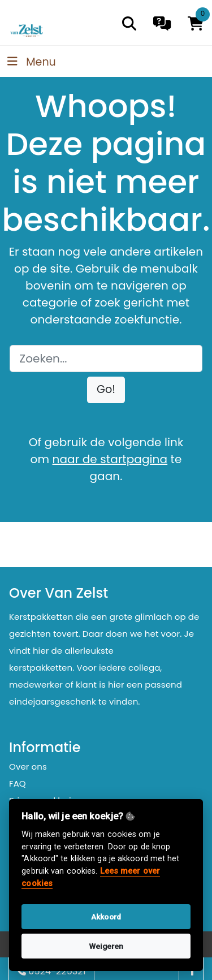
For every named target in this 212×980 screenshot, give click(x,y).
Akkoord (106, 917)
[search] (129, 23)
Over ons (28, 767)
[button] (106, 390)
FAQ (18, 783)
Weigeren (106, 946)
